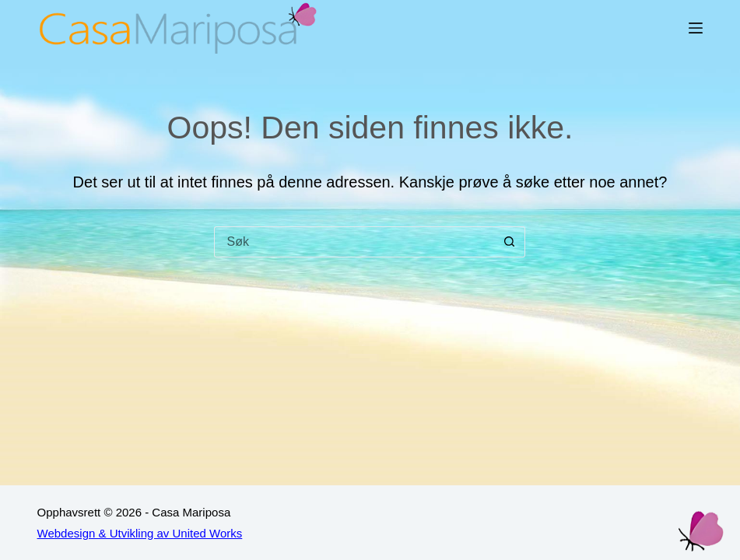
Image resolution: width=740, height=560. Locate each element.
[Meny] (696, 28)
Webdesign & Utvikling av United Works (140, 533)
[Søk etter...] (354, 242)
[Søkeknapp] (510, 242)
